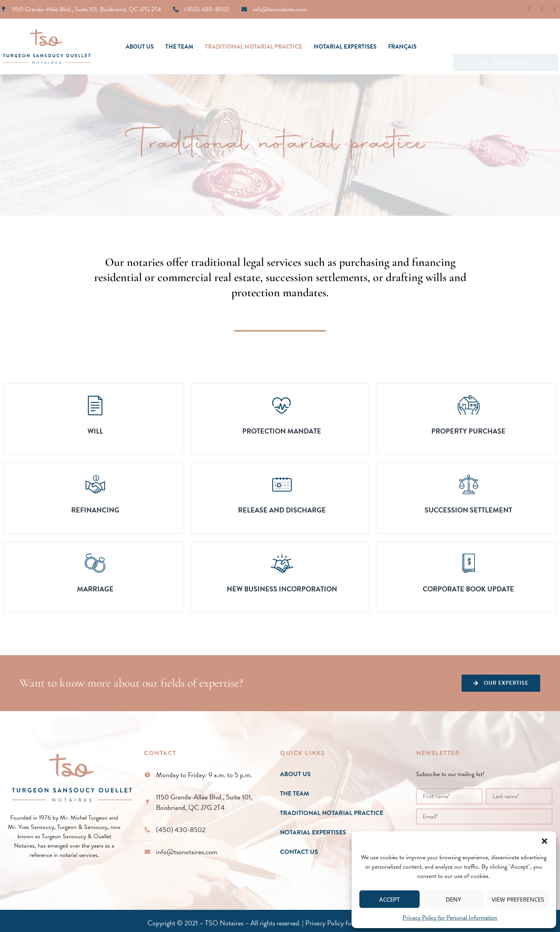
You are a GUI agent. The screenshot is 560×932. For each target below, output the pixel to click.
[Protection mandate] (282, 405)
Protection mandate (282, 431)
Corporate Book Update (468, 589)
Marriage (95, 589)
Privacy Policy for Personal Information (450, 918)
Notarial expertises (345, 47)
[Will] (95, 405)
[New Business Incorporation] (282, 563)
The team (179, 47)
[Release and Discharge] (282, 484)
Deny (453, 899)
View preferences (518, 899)
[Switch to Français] (402, 47)
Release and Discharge (282, 510)
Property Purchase (468, 431)
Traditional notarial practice (254, 47)
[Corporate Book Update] (469, 563)
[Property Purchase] (469, 405)
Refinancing (95, 510)
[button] (544, 841)
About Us (140, 47)
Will (95, 431)
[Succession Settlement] (469, 484)
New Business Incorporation (282, 589)
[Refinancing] (95, 484)
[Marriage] (95, 563)
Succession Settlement (468, 510)
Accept (389, 899)
